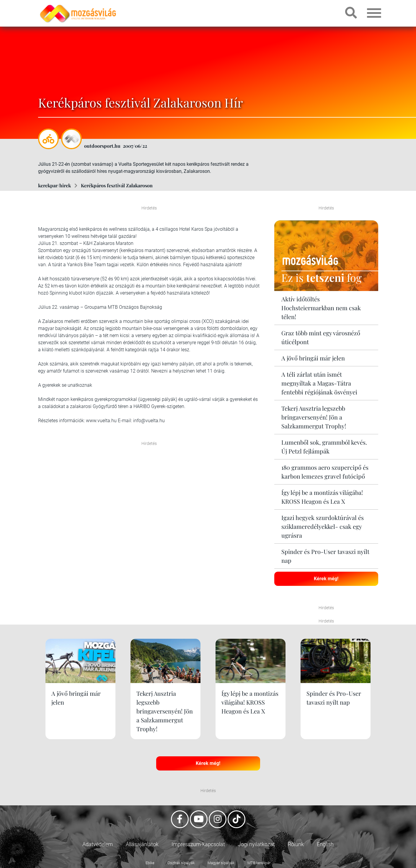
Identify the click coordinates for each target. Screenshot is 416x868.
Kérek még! (326, 579)
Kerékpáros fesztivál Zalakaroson (117, 185)
